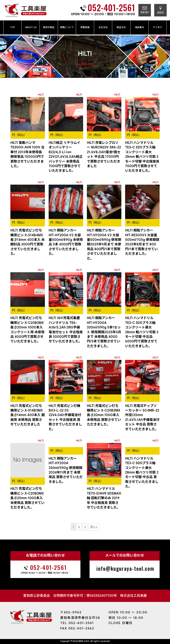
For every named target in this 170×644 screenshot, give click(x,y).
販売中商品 (49, 27)
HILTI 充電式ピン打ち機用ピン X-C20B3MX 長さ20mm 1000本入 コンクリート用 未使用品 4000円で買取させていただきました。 (27, 330)
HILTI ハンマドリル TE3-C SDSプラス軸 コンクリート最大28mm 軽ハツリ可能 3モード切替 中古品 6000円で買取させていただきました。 (142, 332)
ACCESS (160, 10)
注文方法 (103, 27)
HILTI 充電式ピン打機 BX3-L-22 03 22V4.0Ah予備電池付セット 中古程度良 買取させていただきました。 (65, 418)
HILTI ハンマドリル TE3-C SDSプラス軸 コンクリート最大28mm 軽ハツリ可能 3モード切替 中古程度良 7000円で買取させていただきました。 (142, 157)
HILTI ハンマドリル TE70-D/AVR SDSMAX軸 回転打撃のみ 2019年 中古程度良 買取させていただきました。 (104, 498)
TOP (12, 27)
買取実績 (85, 27)
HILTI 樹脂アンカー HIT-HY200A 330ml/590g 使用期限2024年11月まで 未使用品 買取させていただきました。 (66, 470)
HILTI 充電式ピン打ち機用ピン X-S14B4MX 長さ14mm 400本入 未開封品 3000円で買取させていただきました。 (28, 242)
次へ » (94, 527)
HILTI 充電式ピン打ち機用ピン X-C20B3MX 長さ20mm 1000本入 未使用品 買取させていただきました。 (104, 415)
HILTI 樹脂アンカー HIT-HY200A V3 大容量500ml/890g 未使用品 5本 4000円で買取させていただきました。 (66, 242)
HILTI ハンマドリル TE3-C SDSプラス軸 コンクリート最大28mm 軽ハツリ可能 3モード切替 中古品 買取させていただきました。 (142, 472)
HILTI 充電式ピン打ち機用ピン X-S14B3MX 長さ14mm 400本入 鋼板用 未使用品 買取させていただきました (28, 415)
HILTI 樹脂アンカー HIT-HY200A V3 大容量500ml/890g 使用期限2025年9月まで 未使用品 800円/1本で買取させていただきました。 (104, 244)
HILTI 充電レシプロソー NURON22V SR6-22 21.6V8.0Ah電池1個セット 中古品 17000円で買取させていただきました (104, 154)
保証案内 (139, 27)
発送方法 (121, 27)
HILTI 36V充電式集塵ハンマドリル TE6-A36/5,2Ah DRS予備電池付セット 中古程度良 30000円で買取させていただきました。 (66, 330)
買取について (67, 27)
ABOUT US (31, 27)
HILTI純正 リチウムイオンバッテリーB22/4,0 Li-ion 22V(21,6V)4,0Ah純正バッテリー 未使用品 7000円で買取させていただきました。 (66, 157)
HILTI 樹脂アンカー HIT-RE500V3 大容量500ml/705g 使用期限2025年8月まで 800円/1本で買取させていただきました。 (142, 242)
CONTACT (145, 10)
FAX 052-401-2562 (77, 628)
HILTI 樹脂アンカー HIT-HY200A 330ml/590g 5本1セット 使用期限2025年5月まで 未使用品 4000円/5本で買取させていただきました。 (104, 332)
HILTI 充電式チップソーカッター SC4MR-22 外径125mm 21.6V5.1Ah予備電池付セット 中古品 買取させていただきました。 (142, 418)
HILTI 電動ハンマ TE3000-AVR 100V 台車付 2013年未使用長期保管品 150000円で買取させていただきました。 (27, 154)
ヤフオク (158, 27)
